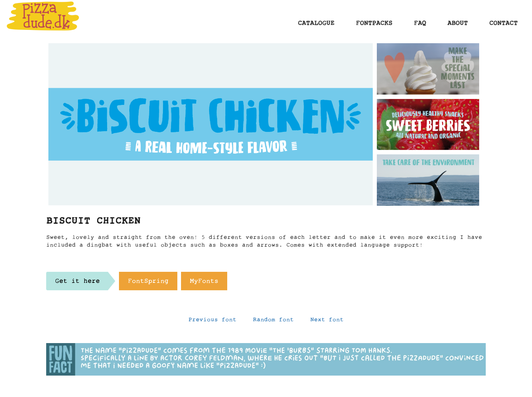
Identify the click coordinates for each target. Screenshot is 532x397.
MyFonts (204, 283)
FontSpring (148, 283)
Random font (273, 321)
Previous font (212, 321)
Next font (327, 321)
